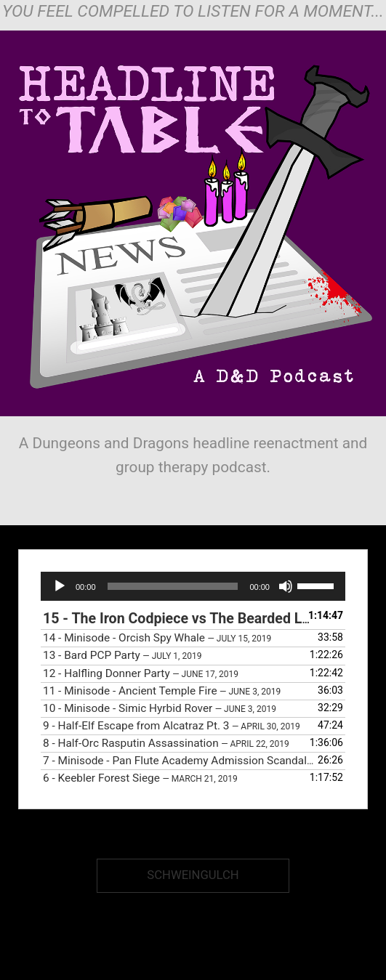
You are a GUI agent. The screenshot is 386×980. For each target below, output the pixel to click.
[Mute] (286, 586)
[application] (193, 586)
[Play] (60, 586)
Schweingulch (193, 875)
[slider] (173, 586)
